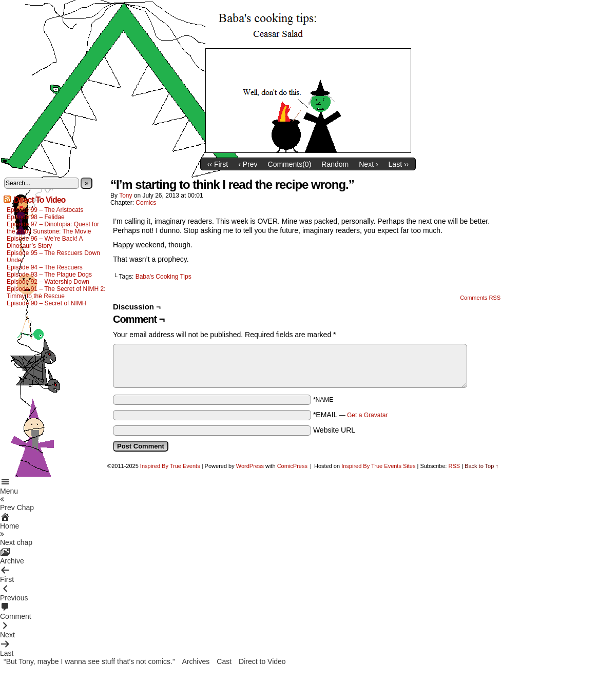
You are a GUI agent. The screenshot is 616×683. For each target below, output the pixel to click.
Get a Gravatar (367, 415)
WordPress (250, 466)
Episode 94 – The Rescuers (45, 267)
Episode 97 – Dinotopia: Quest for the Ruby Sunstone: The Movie (53, 228)
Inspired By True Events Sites (378, 466)
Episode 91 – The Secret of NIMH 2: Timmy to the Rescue (56, 292)
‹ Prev (248, 164)
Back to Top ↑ (482, 466)
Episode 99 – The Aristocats (45, 210)
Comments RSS (480, 298)
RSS (454, 466)
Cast (224, 661)
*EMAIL (351, 415)
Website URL (334, 430)
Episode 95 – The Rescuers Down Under (53, 257)
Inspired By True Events (170, 466)
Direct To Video (39, 200)
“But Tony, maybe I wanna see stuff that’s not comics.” (89, 661)
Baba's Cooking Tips (163, 277)
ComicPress (292, 466)
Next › (368, 164)
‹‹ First (218, 164)
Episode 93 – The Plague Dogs (49, 275)
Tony (126, 196)
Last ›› (399, 164)
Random (335, 164)
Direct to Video (262, 661)
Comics (146, 203)
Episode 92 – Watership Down (48, 282)
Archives (196, 661)
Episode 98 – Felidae (36, 217)
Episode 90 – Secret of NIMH (46, 303)
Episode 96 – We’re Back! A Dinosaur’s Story (45, 242)
